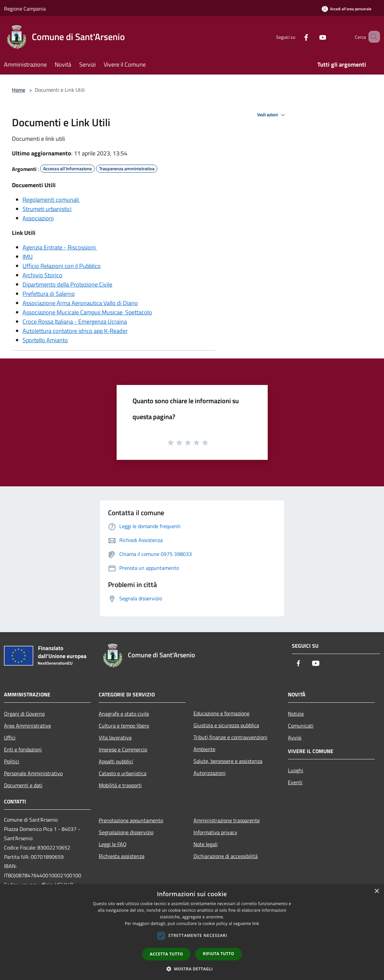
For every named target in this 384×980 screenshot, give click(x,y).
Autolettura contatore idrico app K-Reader (75, 331)
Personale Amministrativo (33, 773)
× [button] (377, 891)
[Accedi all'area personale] (347, 9)
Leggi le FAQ (113, 844)
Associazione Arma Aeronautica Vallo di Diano (80, 303)
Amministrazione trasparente (227, 820)
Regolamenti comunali (51, 200)
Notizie (296, 714)
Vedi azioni (272, 115)
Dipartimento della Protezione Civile (67, 284)
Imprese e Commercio (123, 749)
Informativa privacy (215, 832)
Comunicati (301, 726)
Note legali (206, 844)
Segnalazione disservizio (126, 832)
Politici (12, 761)
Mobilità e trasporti (120, 785)
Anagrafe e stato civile (124, 714)
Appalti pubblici (116, 761)
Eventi (295, 782)
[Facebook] (297, 37)
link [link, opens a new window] (256, 924)
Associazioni (38, 218)
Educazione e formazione (221, 713)
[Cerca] (372, 37)
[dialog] (192, 932)
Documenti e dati (23, 785)
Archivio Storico (42, 275)
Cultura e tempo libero (124, 726)
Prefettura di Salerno (49, 294)
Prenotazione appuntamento (131, 820)
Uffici (10, 737)
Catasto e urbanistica (123, 773)
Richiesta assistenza (122, 856)
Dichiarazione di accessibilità (226, 856)
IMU (28, 257)
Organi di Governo (24, 714)
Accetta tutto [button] (166, 954)
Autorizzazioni (210, 773)
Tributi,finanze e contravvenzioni (230, 737)
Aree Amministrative (27, 726)
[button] (192, 969)
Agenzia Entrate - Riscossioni (60, 247)
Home (19, 90)
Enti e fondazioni (23, 749)
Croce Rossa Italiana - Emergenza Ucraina (75, 322)
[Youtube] (313, 37)
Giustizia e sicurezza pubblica (226, 725)
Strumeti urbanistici (47, 209)
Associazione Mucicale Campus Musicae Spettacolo (87, 312)
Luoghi (296, 770)
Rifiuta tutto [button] (219, 954)
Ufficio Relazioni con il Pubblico (62, 266)
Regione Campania (25, 9)
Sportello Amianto (45, 340)
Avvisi (295, 737)
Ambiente (204, 749)
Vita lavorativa (115, 737)
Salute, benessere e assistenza (228, 761)
